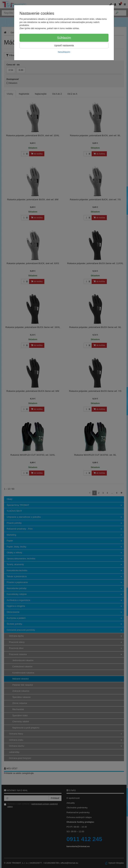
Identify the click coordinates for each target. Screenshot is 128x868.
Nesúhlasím (64, 52)
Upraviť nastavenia (64, 45)
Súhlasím (64, 38)
